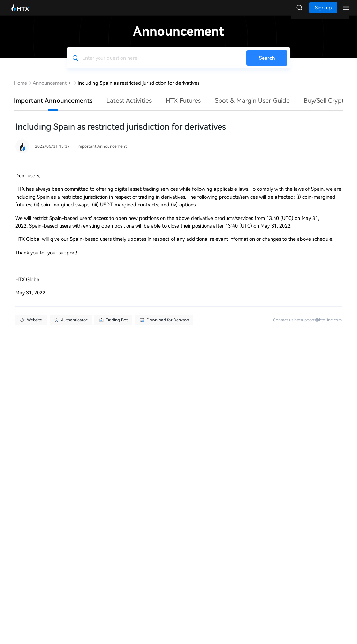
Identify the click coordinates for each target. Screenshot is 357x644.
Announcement (50, 90)
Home (21, 90)
